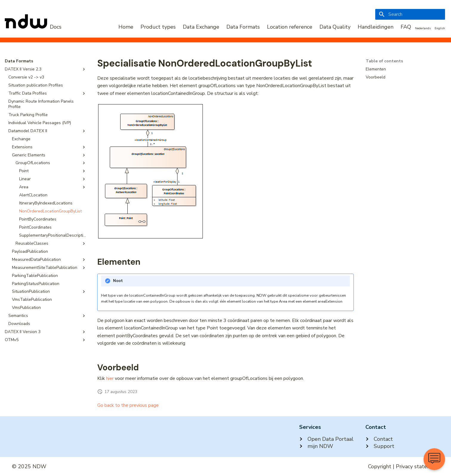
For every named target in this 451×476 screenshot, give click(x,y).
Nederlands (423, 28)
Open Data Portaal (326, 439)
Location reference (290, 27)
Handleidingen (376, 27)
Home (126, 27)
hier (110, 378)
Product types (158, 27)
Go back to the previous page (128, 405)
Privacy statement (417, 466)
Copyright (380, 466)
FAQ (406, 27)
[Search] (410, 14)
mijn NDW (316, 446)
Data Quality (335, 27)
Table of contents (384, 61)
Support (380, 446)
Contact (379, 439)
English (440, 28)
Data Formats (243, 27)
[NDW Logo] (33, 27)
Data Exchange (201, 27)
